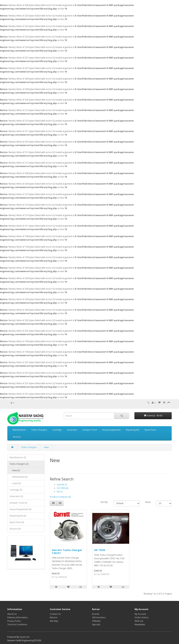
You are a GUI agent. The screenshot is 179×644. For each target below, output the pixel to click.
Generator (72, 430)
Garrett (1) (62, 485)
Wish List (139, 621)
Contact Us (55, 614)
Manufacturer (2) (18, 457)
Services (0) (15, 529)
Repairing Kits (133, 430)
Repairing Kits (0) (18, 516)
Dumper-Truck (90, 430)
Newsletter (140, 624)
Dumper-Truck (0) (18, 503)
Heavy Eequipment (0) (20, 509)
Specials (96, 624)
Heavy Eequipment (111, 430)
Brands (96, 614)
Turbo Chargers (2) (19, 464)
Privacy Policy (14, 621)
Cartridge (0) (16, 490)
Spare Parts (150, 430)
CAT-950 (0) (62, 488)
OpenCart (25, 637)
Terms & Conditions (17, 624)
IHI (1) (60, 492)
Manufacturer (19, 430)
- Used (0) (15, 483)
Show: (148, 502)
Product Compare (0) (60, 497)
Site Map (54, 621)
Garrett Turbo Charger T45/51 (67, 551)
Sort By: (104, 502)
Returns (54, 617)
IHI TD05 (100, 550)
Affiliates (96, 621)
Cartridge (57, 430)
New (46, 447)
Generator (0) (16, 496)
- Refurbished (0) (19, 477)
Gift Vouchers (99, 617)
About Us (12, 614)
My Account (140, 614)
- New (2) (15, 470)
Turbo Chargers (39, 430)
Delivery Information (17, 617)
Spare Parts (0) (17, 522)
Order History (142, 617)
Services (17, 437)
